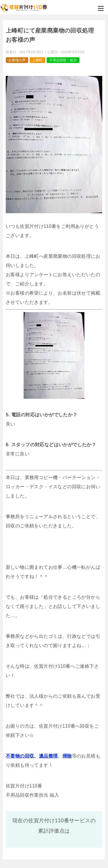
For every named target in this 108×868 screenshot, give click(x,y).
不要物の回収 (20, 756)
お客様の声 (17, 60)
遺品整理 (48, 756)
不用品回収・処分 (63, 60)
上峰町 (37, 60)
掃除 (67, 756)
